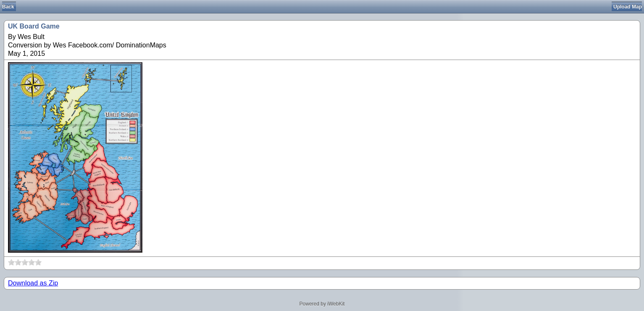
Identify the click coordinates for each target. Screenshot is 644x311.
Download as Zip (33, 283)
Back (8, 7)
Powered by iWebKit (322, 304)
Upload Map (628, 7)
